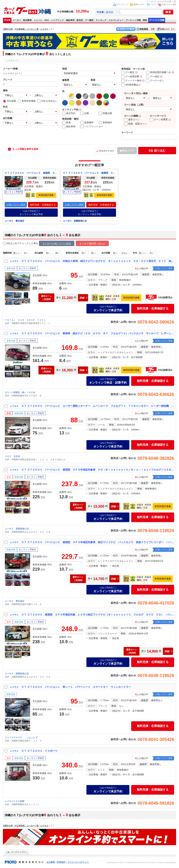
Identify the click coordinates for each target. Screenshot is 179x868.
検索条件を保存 (107, 151)
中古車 (7, 20)
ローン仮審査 (159, 119)
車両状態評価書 (46, 195)
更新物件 (105, 123)
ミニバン (38, 20)
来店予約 (69, 113)
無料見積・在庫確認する (43, 205)
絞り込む (157, 151)
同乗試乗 (105, 113)
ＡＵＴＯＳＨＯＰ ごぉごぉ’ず (21, 737)
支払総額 (10, 101)
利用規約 (61, 862)
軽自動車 (27, 20)
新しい (17, 253)
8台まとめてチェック (16, 243)
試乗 (85, 113)
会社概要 (51, 862)
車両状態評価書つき (159, 72)
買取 (145, 20)
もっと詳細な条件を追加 (25, 149)
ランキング (101, 20)
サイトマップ (122, 4)
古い (26, 253)
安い (48, 253)
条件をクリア (127, 151)
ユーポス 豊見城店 (14, 221)
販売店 (110, 12)
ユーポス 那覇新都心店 (75, 221)
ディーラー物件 (131, 81)
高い (58, 253)
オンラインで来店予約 (31, 213)
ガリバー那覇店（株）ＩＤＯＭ (21, 392)
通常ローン (132, 120)
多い (115, 253)
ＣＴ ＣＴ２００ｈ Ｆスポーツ (40, 751)
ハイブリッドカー (92, 127)
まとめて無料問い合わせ (92, 244)
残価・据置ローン (136, 124)
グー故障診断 (130, 76)
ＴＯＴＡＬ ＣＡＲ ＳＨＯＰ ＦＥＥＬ (25, 320)
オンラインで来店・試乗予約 (108, 381)
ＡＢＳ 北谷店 (12, 456)
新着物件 (87, 123)
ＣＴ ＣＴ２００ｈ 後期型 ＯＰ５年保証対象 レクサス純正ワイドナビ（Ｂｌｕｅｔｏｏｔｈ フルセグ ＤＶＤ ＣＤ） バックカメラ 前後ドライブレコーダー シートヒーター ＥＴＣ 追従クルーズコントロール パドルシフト (98, 615)
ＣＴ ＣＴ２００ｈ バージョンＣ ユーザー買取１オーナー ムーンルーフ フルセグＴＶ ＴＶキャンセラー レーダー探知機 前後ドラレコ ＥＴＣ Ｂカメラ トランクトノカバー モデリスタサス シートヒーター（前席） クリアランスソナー (98, 406)
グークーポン (155, 81)
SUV (47, 20)
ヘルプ (153, 4)
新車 (66, 123)
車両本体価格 (27, 101)
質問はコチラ (139, 4)
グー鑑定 (89, 20)
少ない (125, 253)
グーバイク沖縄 (157, 20)
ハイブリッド (57, 20)
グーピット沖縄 (133, 20)
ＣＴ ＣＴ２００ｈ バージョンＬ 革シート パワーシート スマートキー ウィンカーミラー (76, 687)
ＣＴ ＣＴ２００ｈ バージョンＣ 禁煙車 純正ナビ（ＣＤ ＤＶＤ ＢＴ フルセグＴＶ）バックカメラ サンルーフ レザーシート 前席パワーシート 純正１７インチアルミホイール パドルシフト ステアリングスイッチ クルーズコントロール (98, 333)
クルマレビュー (116, 20)
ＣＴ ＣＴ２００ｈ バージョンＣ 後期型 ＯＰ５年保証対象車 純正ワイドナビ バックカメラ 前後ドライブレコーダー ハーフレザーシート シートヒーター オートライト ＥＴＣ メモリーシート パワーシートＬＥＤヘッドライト (31, 173)
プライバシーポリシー (78, 862)
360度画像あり (131, 85)
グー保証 (153, 76)
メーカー (17, 20)
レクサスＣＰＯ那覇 (15, 801)
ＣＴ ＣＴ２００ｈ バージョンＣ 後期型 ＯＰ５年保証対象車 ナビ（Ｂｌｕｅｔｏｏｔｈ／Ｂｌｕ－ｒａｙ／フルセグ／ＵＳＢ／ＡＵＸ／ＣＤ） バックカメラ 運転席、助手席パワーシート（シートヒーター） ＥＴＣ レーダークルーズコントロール (89, 173)
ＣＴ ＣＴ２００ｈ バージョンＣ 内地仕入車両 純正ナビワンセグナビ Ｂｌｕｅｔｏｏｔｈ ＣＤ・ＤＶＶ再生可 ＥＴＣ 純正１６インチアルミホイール (98, 261)
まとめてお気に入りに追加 (57, 244)
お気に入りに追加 (169, 4)
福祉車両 (70, 20)
